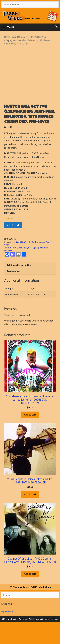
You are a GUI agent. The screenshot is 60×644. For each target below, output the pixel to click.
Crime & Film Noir (21, 264)
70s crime (13, 270)
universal (8, 273)
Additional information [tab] (19, 287)
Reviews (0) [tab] (13, 293)
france (31, 270)
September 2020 (9, 634)
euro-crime (23, 270)
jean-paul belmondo (42, 270)
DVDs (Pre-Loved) (37, 264)
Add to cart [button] (30, 437)
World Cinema (19, 37)
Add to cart (13, 247)
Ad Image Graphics (49, 641)
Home (7, 37)
